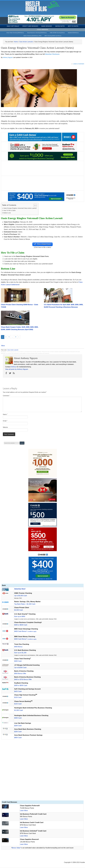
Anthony (14, 367)
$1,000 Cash (19, 710)
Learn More (24, 811)
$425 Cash (18, 692)
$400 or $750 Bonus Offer (23, 680)
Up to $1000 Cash (20, 668)
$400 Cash (18, 661)
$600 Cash (18, 738)
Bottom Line (7, 213)
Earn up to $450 (20, 617)
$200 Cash (18, 726)
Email (5, 421)
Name (5, 414)
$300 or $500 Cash (21, 625)
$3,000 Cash (19, 610)
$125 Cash (18, 697)
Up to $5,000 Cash (21, 596)
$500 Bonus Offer (20, 674)
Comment (6, 396)
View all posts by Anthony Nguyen (17, 369)
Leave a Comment (79, 64)
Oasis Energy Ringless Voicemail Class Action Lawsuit (20, 208)
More (3, 346)
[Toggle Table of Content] (34, 205)
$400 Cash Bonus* (25, 631)
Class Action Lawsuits (13, 350)
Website (5, 427)
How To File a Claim (9, 210)
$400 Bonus (18, 647)
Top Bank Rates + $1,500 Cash (25, 604)
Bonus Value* (16, 848)
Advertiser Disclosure (52, 54)
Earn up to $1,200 (20, 653)
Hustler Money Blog (42, 6)
